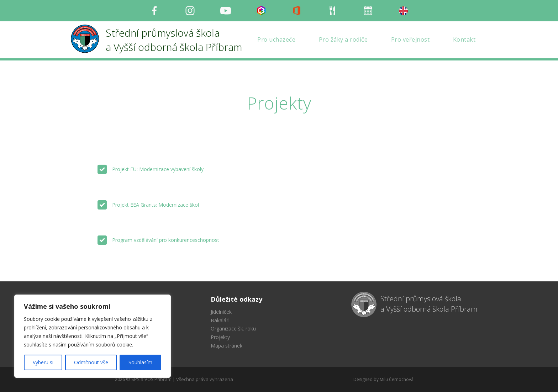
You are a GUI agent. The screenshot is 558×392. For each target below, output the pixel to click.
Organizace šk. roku (233, 329)
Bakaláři (220, 320)
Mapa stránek (227, 346)
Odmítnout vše (91, 362)
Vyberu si (43, 362)
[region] (93, 336)
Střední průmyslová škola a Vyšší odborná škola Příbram (429, 304)
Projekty (220, 337)
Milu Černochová (397, 379)
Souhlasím (140, 362)
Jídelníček (221, 312)
